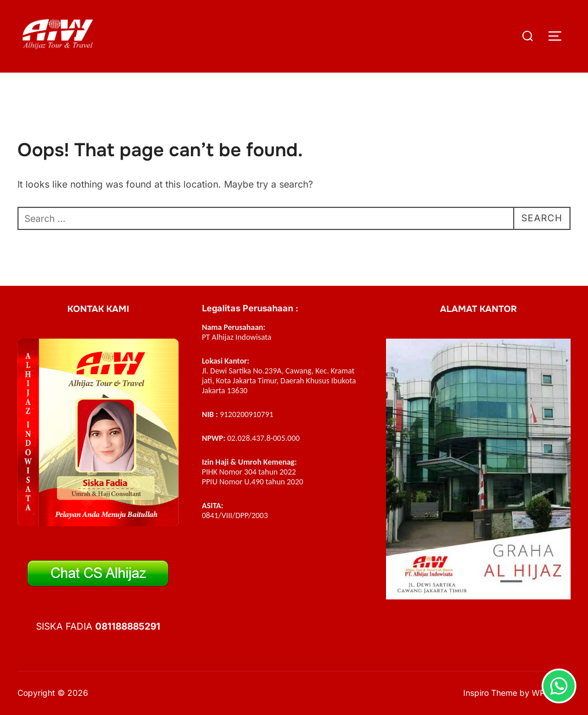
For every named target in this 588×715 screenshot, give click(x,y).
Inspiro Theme (490, 693)
